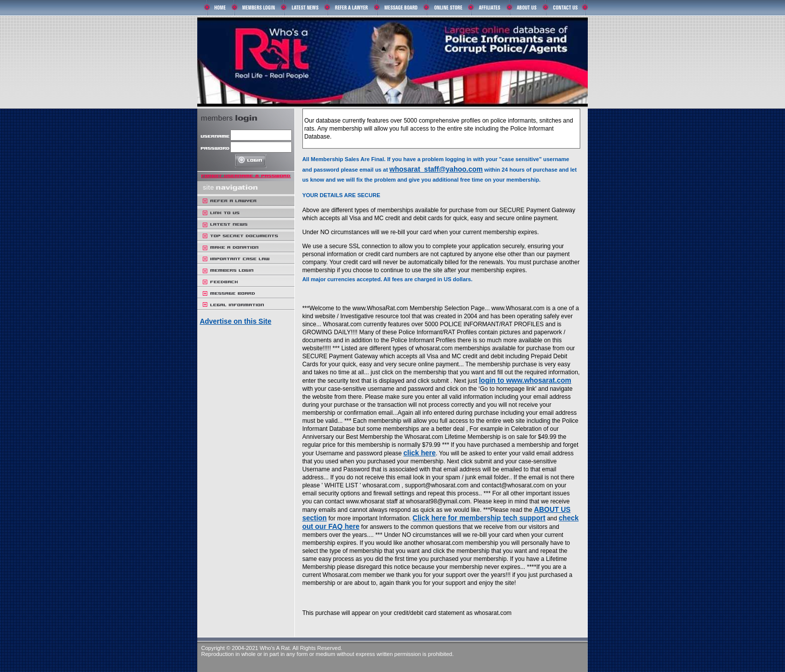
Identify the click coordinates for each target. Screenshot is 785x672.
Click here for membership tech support (479, 518)
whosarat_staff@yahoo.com (436, 169)
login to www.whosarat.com (525, 380)
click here (420, 453)
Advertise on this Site (236, 321)
